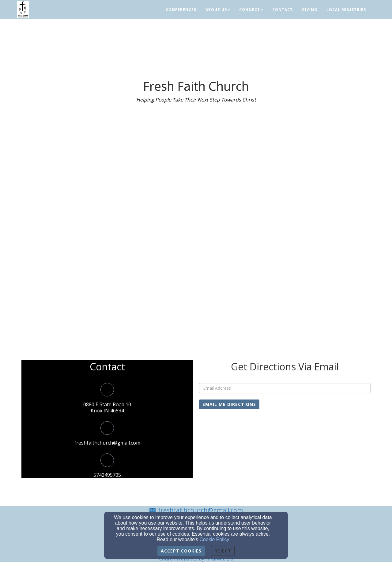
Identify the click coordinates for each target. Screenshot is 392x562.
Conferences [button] (181, 10)
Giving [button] (310, 10)
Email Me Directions (229, 404)
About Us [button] (218, 10)
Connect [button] (251, 10)
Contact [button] (283, 10)
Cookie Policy (215, 539)
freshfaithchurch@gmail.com (107, 443)
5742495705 (107, 475)
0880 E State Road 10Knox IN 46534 (107, 408)
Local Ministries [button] (346, 10)
